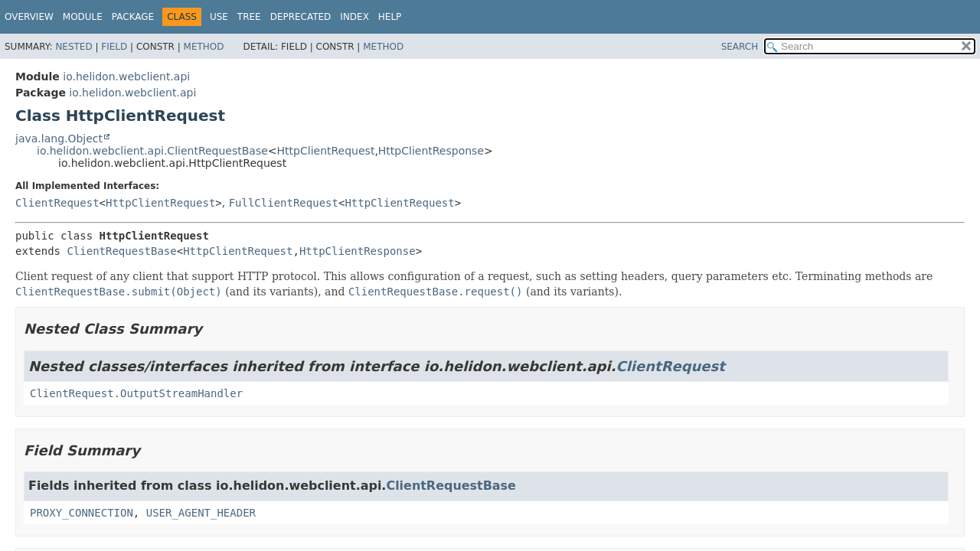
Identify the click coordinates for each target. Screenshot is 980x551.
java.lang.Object (59, 139)
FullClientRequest (284, 203)
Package (133, 17)
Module (83, 17)
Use (219, 17)
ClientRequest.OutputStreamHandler (136, 393)
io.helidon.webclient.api (126, 77)
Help (390, 17)
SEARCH (740, 47)
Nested (73, 47)
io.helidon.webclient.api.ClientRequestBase (152, 151)
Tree (249, 17)
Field (114, 47)
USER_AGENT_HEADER (201, 513)
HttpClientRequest (326, 151)
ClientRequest (57, 203)
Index (354, 17)
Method (204, 47)
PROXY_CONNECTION (82, 513)
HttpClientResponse (431, 151)
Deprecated (301, 17)
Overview (29, 17)
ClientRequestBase (121, 251)
